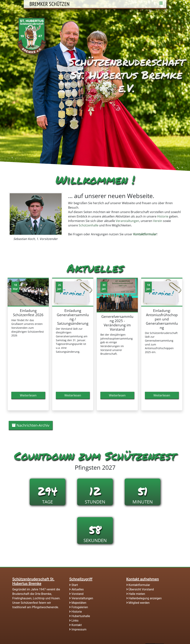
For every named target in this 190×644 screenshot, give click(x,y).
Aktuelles (76, 589)
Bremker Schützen (50, 4)
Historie (163, 216)
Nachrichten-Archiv (31, 425)
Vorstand (76, 594)
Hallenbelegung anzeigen (144, 598)
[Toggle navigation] (161, 4)
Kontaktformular (138, 585)
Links (74, 621)
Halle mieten (136, 594)
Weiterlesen (28, 395)
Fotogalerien (79, 607)
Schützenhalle (89, 225)
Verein (158, 221)
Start (73, 585)
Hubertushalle (80, 616)
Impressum (78, 629)
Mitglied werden (138, 603)
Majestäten (78, 603)
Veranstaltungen (127, 221)
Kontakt (75, 625)
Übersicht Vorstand (140, 589)
